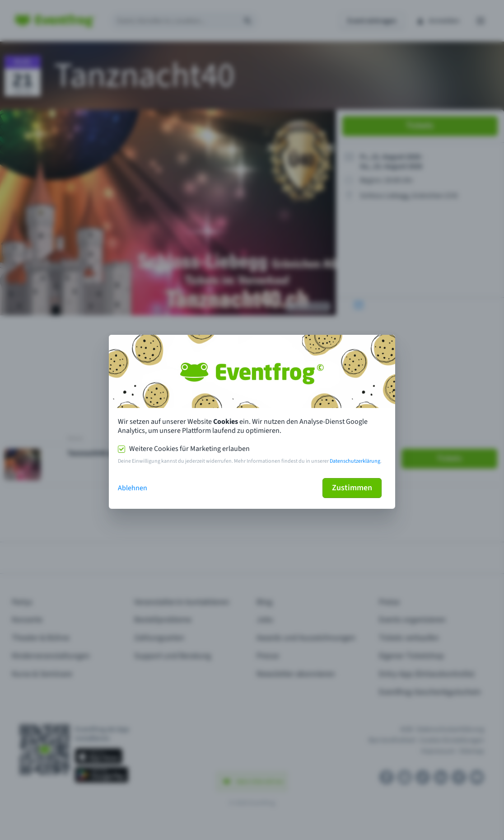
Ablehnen (133, 488)
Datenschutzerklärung (355, 461)
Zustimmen (352, 488)
